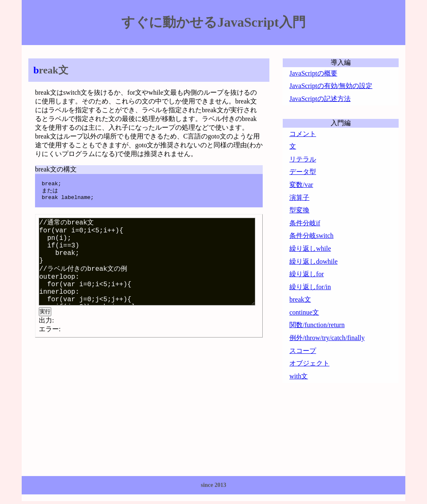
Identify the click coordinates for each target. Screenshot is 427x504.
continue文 (304, 312)
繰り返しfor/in (310, 287)
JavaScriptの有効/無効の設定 (331, 86)
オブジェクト (309, 363)
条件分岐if (305, 223)
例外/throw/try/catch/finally (327, 338)
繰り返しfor (307, 274)
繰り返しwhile (310, 248)
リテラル (303, 159)
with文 (299, 376)
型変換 (299, 210)
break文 (300, 299)
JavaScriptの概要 (313, 73)
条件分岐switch (311, 236)
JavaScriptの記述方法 (320, 99)
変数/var (301, 185)
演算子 (299, 198)
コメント (303, 134)
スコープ (303, 351)
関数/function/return (317, 325)
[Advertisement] (98, 406)
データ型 (303, 172)
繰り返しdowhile (314, 261)
